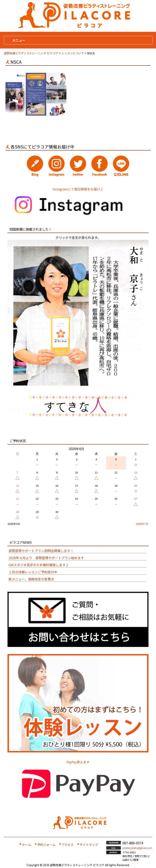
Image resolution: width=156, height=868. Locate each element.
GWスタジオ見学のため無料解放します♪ (39, 565)
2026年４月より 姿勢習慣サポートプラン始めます (46, 558)
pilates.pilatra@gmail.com (137, 848)
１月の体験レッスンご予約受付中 (33, 572)
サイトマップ (89, 844)
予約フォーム (46, 844)
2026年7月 (142, 524)
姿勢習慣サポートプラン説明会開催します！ (41, 551)
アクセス (68, 844)
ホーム (27, 844)
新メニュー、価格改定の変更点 (31, 579)
